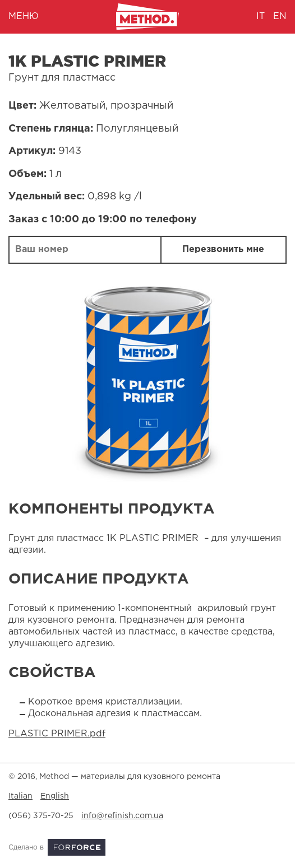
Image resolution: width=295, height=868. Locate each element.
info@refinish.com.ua (122, 816)
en (280, 17)
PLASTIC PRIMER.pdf (57, 734)
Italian (20, 796)
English (55, 796)
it (261, 17)
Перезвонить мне (223, 249)
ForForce (77, 847)
